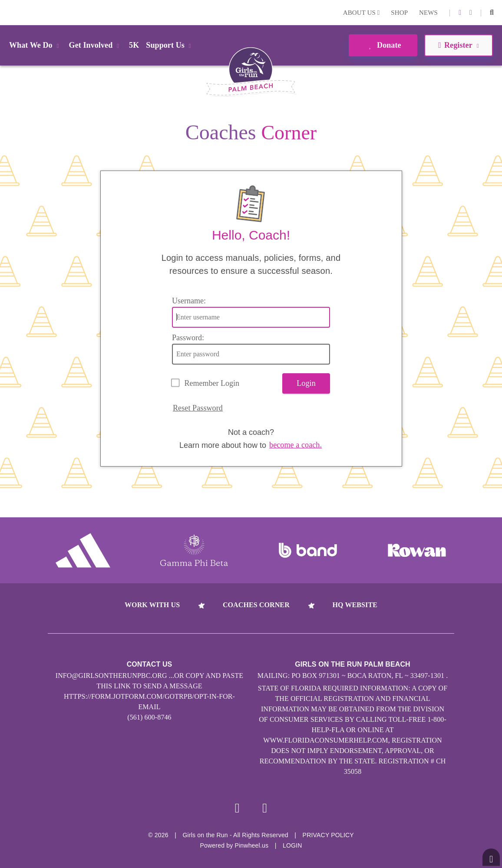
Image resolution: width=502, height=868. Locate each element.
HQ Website (355, 605)
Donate (383, 45)
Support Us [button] (170, 45)
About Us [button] (362, 13)
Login (8, 12)
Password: (188, 338)
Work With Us (152, 605)
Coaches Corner (256, 605)
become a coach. (296, 445)
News (428, 13)
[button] (492, 13)
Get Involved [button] (96, 45)
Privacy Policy (328, 835)
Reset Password (198, 408)
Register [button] (458, 45)
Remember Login (212, 383)
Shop (399, 13)
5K (134, 45)
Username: (189, 301)
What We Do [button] (36, 45)
